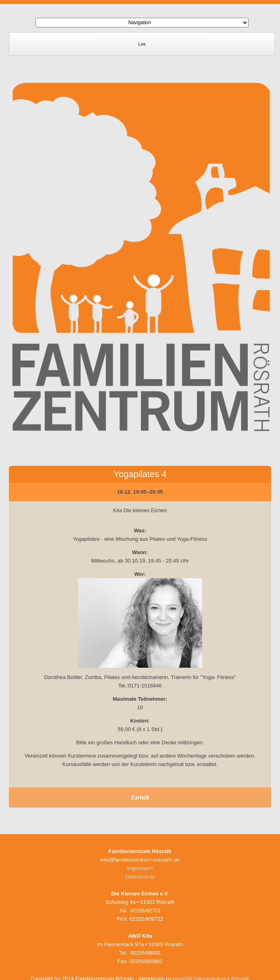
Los (142, 44)
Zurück (140, 797)
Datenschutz (140, 877)
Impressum (140, 868)
